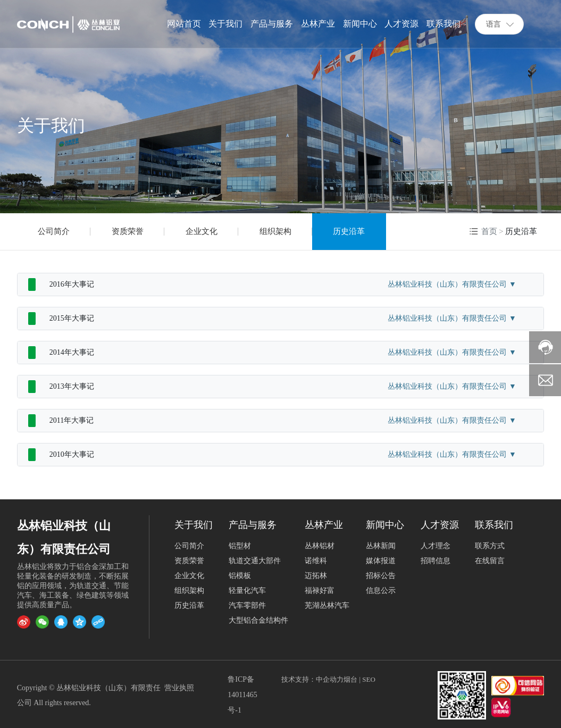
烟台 (350, 679)
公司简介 (54, 231)
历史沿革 (349, 231)
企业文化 (202, 231)
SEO (369, 679)
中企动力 (330, 679)
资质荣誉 (128, 231)
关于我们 (51, 126)
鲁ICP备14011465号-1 (242, 695)
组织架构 (275, 231)
